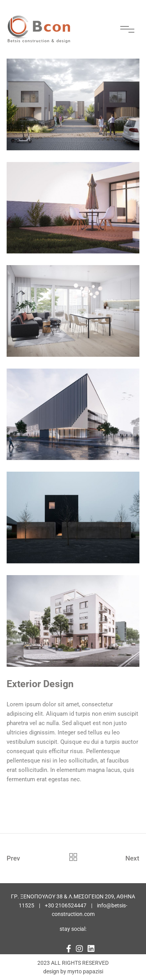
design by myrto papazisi (73, 971)
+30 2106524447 (66, 905)
